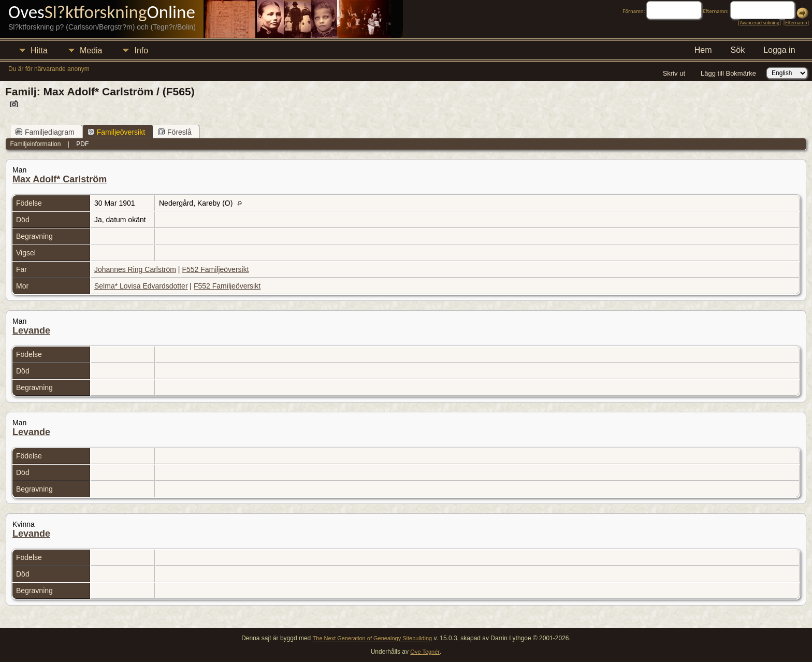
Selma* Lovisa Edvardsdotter (141, 286)
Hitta (39, 51)
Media (91, 51)
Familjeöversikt (116, 132)
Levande (31, 330)
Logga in (779, 50)
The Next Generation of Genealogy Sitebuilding (373, 638)
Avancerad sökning (759, 23)
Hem (703, 50)
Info (141, 51)
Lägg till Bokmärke (728, 73)
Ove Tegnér (425, 652)
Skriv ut (674, 73)
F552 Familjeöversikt (215, 269)
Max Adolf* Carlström (60, 179)
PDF (82, 144)
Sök (738, 50)
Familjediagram (45, 132)
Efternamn (796, 23)
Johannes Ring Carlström (135, 269)
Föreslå (175, 132)
